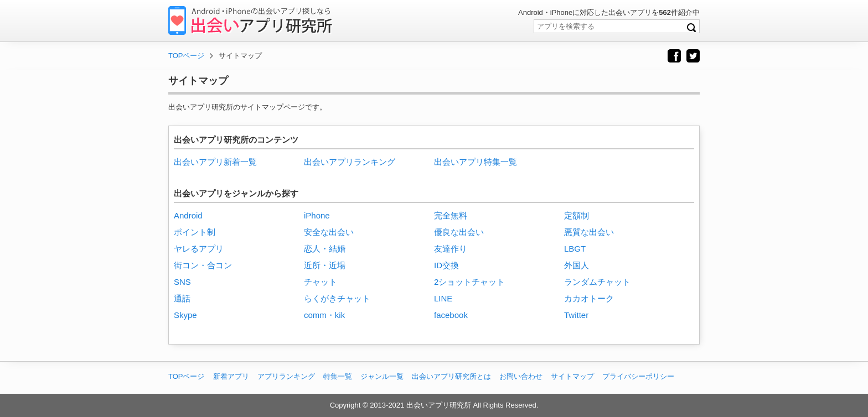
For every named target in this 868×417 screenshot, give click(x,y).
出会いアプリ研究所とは (451, 376)
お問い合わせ (521, 376)
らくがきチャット (337, 298)
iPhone (317, 215)
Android (188, 215)
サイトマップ (572, 376)
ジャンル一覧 (382, 376)
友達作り (451, 249)
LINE (443, 298)
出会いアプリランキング (350, 162)
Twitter (576, 315)
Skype (185, 315)
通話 (182, 298)
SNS (182, 282)
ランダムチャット (597, 282)
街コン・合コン (203, 265)
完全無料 (451, 215)
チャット (321, 282)
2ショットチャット (469, 282)
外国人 (577, 265)
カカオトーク (589, 298)
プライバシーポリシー (638, 376)
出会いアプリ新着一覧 (215, 162)
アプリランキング (286, 376)
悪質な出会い (589, 232)
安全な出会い (329, 232)
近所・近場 (325, 265)
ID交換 (446, 265)
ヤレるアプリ (199, 249)
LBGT (575, 249)
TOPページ (187, 376)
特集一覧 (338, 376)
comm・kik (324, 315)
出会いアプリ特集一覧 (476, 162)
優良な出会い (459, 232)
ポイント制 (195, 232)
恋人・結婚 (325, 249)
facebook (451, 315)
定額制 (577, 215)
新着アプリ (231, 376)
